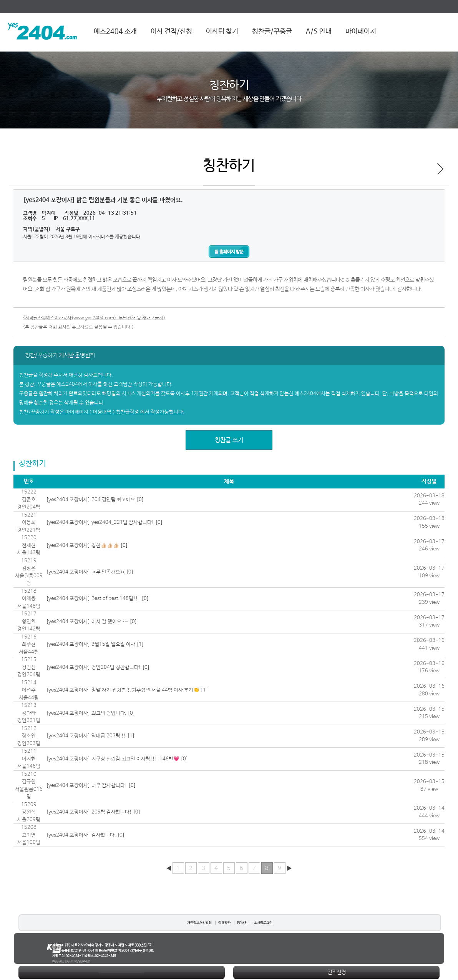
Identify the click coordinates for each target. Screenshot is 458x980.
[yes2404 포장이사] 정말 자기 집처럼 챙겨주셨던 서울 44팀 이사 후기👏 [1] (127, 690)
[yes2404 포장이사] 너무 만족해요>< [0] (90, 572)
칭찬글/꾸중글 (272, 32)
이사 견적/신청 (171, 32)
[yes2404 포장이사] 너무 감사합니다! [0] (91, 786)
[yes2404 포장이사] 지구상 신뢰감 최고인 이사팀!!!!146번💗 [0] (117, 759)
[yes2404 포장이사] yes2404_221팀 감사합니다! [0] (105, 522)
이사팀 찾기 (222, 32)
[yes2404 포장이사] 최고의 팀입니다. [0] (91, 713)
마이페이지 (361, 32)
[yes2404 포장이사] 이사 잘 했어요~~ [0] (92, 622)
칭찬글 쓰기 (229, 440)
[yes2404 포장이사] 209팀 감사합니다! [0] (93, 812)
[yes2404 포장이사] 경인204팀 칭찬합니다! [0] (98, 667)
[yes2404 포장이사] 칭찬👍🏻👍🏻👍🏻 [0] (87, 546)
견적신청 (337, 972)
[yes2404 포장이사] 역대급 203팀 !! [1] (90, 736)
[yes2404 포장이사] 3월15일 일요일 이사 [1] (95, 644)
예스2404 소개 (115, 32)
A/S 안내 (319, 32)
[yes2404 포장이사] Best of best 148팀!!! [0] (98, 599)
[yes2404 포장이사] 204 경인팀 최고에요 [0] (95, 500)
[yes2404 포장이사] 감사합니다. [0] (85, 835)
